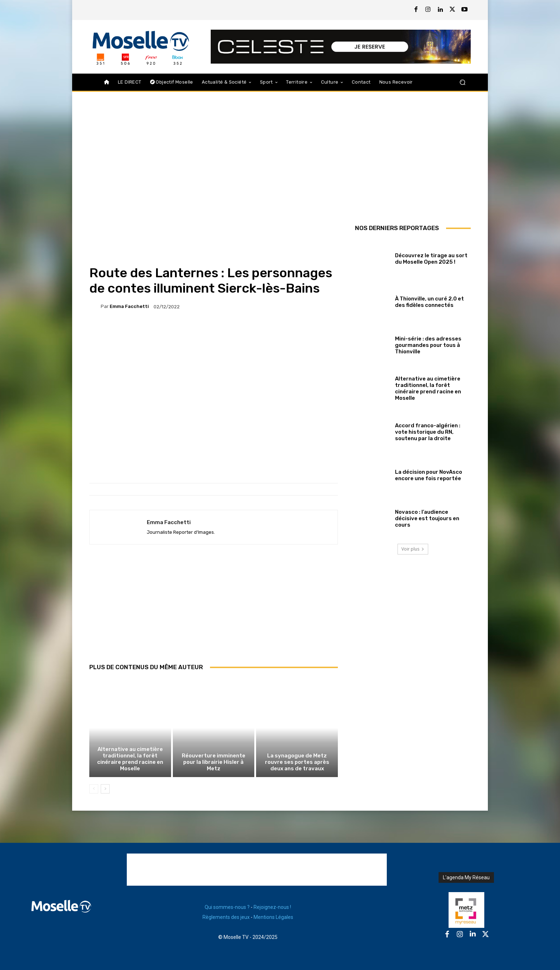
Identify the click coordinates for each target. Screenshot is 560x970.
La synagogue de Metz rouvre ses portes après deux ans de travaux (297, 762)
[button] (462, 82)
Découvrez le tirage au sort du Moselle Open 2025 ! (431, 259)
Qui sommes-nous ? (227, 907)
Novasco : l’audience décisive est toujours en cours (427, 518)
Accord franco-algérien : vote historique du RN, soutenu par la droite (428, 432)
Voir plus (413, 549)
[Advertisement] (214, 612)
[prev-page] (94, 789)
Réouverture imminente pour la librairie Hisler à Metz (214, 762)
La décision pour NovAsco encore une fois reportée (429, 475)
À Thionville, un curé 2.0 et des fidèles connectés (429, 302)
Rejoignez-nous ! (272, 907)
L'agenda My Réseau (466, 877)
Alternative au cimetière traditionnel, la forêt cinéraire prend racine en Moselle (130, 759)
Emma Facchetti (129, 306)
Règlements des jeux (226, 917)
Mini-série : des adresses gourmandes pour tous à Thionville (428, 345)
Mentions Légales (273, 917)
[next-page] (105, 789)
